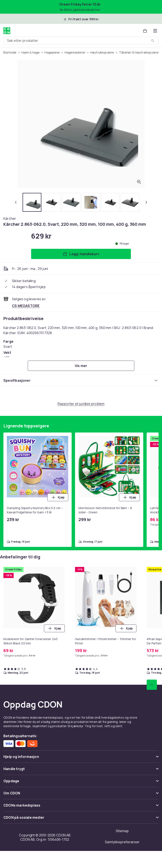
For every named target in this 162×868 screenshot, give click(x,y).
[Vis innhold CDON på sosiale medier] (81, 819)
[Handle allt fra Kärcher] (10, 218)
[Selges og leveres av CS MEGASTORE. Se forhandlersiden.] (26, 306)
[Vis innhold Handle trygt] (81, 771)
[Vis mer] (81, 366)
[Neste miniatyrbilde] (146, 202)
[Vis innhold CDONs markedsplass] (81, 807)
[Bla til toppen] (152, 685)
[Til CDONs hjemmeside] (7, 31)
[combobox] (81, 41)
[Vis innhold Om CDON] (81, 795)
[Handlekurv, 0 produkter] (145, 31)
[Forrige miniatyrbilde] (16, 202)
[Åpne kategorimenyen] (155, 31)
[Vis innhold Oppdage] (81, 783)
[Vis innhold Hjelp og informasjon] (81, 758)
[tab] (32, 202)
